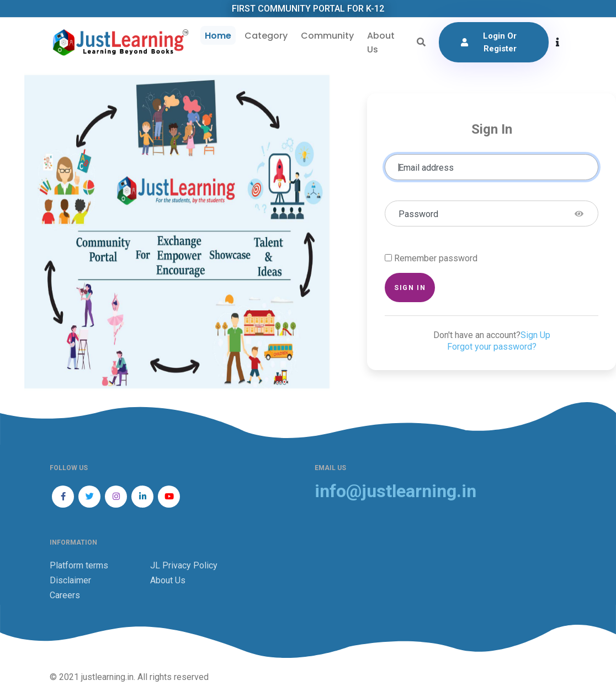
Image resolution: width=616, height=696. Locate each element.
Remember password (436, 258)
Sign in (410, 288)
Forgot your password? (492, 347)
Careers (65, 595)
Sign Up (535, 335)
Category (266, 36)
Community (327, 36)
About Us (381, 43)
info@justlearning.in (395, 491)
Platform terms (79, 565)
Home (218, 36)
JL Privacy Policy (184, 565)
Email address (426, 168)
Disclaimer (70, 580)
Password (418, 214)
